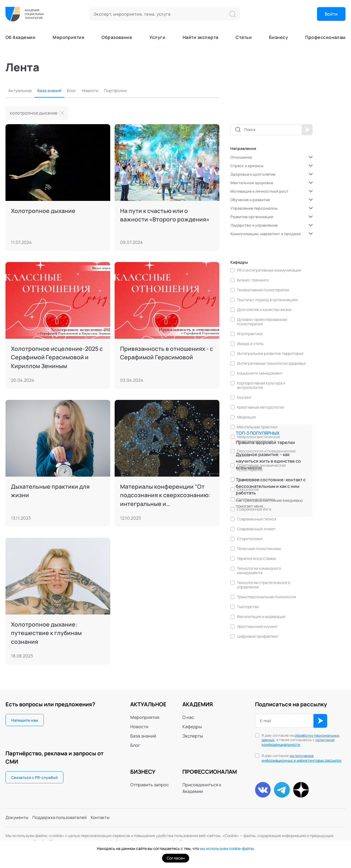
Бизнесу (278, 37)
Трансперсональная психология (267, 597)
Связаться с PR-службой (34, 777)
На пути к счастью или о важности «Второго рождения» (166, 215)
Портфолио (121, 91)
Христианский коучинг (257, 627)
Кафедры (192, 727)
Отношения (241, 157)
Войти (331, 14)
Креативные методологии (261, 407)
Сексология (248, 490)
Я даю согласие (302, 758)
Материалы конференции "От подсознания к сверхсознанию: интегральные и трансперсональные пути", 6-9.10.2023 (167, 496)
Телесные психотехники (259, 549)
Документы (18, 818)
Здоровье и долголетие (253, 174)
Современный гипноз (257, 519)
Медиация (246, 417)
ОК (320, 721)
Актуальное (21, 91)
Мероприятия (68, 37)
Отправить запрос (150, 785)
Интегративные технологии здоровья (271, 363)
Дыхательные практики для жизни (52, 491)
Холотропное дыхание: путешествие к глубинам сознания (47, 633)
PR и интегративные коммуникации (269, 270)
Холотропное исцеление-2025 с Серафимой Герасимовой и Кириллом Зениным (56, 358)
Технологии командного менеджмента (259, 571)
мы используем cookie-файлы (227, 848)
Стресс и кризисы (247, 166)
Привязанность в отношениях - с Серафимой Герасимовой (166, 353)
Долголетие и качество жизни (264, 310)
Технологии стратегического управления (264, 585)
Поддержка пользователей (62, 818)
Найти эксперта (201, 37)
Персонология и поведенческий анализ (266, 453)
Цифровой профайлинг (258, 636)
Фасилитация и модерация (261, 617)
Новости (95, 91)
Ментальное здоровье (252, 183)
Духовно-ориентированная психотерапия (262, 322)
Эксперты (193, 736)
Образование (117, 37)
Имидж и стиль (250, 344)
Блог (75, 91)
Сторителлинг (250, 539)
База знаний (52, 91)
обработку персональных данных (301, 738)
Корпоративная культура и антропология (261, 385)
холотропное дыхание (33, 113)
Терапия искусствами (257, 559)
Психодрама (248, 480)
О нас (188, 717)
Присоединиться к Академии (202, 788)
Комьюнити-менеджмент (260, 373)
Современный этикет (256, 529)
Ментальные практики (257, 427)
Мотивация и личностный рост (259, 191)
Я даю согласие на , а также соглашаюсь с (301, 740)
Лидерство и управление (254, 225)
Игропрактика (250, 334)
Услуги (157, 37)
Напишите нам (25, 720)
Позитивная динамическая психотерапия (261, 468)
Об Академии (20, 37)
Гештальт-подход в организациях (268, 300)
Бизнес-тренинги (253, 280)
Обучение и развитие (250, 200)
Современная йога (254, 509)
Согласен (176, 858)
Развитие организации (252, 217)
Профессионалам (325, 37)
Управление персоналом (254, 208)
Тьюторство (248, 607)
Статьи (244, 37)
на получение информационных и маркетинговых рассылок (302, 758)
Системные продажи (256, 499)
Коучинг (244, 397)
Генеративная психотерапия (263, 290)
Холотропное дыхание (44, 211)
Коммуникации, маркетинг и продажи (266, 234)
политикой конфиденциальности (298, 742)
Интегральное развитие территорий (270, 354)
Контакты (105, 818)
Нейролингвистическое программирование (259, 439)
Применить (307, 130)
